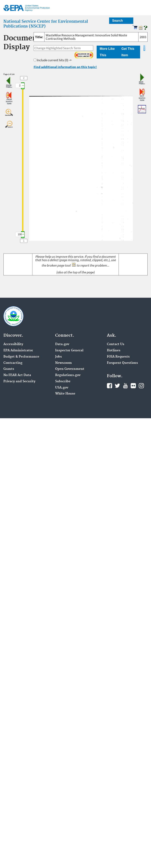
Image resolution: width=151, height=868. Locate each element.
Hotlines (114, 351)
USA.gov (62, 388)
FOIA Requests (118, 357)
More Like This (107, 52)
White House (65, 394)
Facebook (110, 386)
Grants (9, 369)
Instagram (141, 386)
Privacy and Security (19, 381)
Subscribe (63, 381)
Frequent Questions (122, 363)
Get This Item (128, 52)
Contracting (13, 363)
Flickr (133, 386)
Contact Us (116, 344)
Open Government (70, 369)
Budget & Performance (21, 357)
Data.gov (62, 344)
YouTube (125, 386)
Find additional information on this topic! (65, 67)
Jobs (58, 357)
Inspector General (69, 351)
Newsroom (64, 363)
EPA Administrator (18, 351)
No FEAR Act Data (17, 375)
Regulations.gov (68, 375)
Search (117, 21)
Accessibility (13, 344)
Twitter (117, 386)
